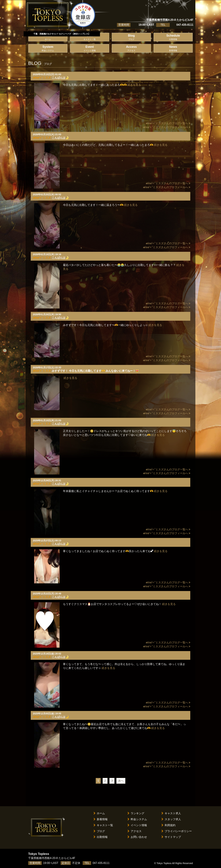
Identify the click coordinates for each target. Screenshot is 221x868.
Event (90, 49)
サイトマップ (171, 837)
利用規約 (168, 825)
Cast (90, 37)
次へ (121, 781)
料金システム (137, 819)
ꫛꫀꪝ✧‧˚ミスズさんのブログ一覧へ (168, 123)
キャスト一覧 (103, 825)
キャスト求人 (171, 813)
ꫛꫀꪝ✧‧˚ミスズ (42, 78)
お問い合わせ (137, 837)
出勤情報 (101, 837)
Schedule (173, 37)
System (48, 49)
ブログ (99, 831)
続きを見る (134, 85)
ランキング (136, 813)
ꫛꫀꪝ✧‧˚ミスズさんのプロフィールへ (167, 127)
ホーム (99, 813)
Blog (131, 37)
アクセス (135, 831)
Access (131, 49)
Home (48, 37)
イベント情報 (137, 825)
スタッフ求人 (171, 819)
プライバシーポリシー (177, 831)
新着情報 (101, 819)
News (173, 49)
